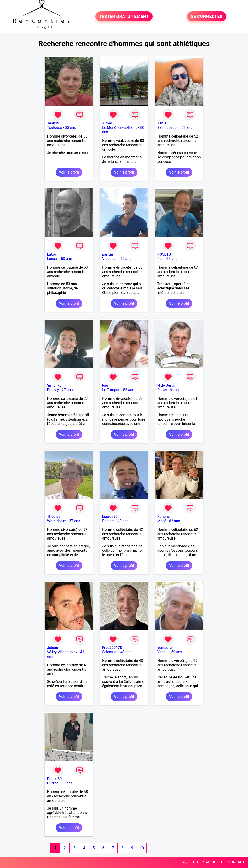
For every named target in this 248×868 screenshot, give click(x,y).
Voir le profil (69, 172)
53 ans (66, 259)
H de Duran (166, 385)
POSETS (164, 254)
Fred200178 (112, 648)
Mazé (162, 521)
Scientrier (110, 652)
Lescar (52, 259)
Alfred (107, 123)
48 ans (126, 652)
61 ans (175, 390)
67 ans (172, 259)
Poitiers (108, 521)
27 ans (67, 390)
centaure (165, 648)
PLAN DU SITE (213, 862)
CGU (194, 862)
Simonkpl (55, 385)
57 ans (75, 521)
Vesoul (163, 652)
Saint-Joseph (168, 128)
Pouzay (53, 390)
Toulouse (54, 128)
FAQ (184, 862)
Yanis (162, 123)
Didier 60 (54, 779)
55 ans (70, 128)
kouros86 (110, 517)
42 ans (123, 521)
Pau (161, 259)
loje (105, 385)
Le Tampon (111, 390)
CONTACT (236, 862)
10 (142, 848)
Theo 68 (54, 517)
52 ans (187, 128)
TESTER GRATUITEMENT (124, 16)
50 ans (126, 259)
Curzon (53, 783)
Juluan (52, 648)
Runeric (164, 517)
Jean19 (53, 123)
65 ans (67, 783)
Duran (162, 390)
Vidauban (110, 259)
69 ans (177, 652)
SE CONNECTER (207, 16)
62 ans (174, 521)
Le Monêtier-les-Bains (120, 128)
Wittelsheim (57, 521)
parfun (108, 254)
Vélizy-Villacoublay (62, 652)
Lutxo (52, 254)
